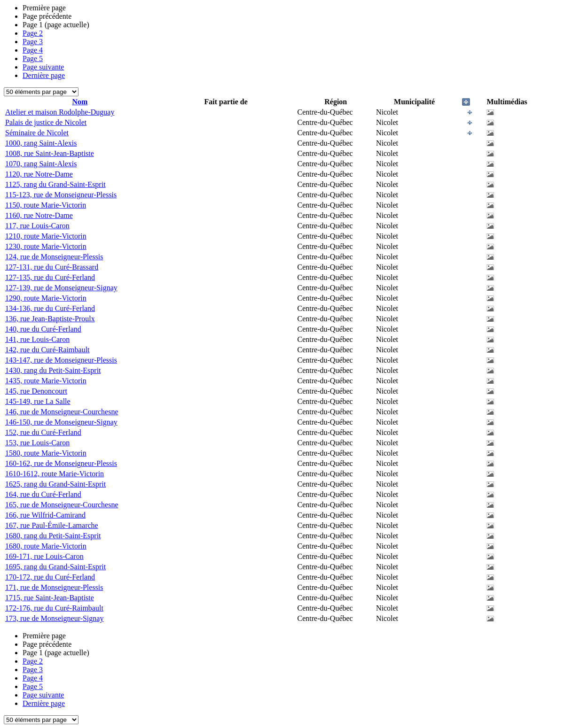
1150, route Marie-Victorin (46, 205)
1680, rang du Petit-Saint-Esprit (53, 536)
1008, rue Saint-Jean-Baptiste (50, 153)
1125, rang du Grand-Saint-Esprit (55, 184)
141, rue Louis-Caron (37, 339)
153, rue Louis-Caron (37, 443)
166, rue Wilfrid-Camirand (45, 515)
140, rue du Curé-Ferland (43, 329)
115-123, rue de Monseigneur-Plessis (61, 195)
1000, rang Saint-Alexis (41, 143)
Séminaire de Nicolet (37, 133)
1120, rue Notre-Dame (39, 174)
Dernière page (44, 75)
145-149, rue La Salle (38, 401)
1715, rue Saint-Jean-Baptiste (50, 598)
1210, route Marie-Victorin (46, 236)
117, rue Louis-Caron (37, 226)
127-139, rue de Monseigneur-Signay (61, 288)
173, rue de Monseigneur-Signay (54, 618)
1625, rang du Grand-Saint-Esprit (55, 484)
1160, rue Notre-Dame (39, 215)
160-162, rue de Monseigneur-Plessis (61, 463)
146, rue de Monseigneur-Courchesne (62, 412)
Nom (80, 102)
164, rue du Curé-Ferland (43, 494)
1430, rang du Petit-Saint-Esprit (53, 370)
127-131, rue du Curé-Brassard (52, 267)
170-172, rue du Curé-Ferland (50, 577)
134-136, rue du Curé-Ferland (50, 308)
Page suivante (43, 67)
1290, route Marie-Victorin (46, 298)
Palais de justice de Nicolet (46, 122)
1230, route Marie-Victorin (46, 246)
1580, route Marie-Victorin (46, 453)
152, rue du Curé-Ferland (43, 432)
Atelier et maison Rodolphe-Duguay (60, 112)
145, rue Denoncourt (36, 391)
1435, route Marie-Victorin (46, 381)
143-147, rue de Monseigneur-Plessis (61, 360)
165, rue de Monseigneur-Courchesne (62, 505)
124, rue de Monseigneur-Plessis (54, 257)
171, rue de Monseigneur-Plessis (54, 587)
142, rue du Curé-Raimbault (47, 350)
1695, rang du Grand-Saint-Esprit (55, 567)
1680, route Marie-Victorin (46, 546)
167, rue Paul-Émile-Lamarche (52, 525)
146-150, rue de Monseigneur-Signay (61, 422)
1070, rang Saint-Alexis (41, 164)
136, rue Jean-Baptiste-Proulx (50, 319)
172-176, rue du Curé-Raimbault (54, 608)
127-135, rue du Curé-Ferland (50, 277)
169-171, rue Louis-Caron (44, 556)
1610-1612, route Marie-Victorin (55, 474)
